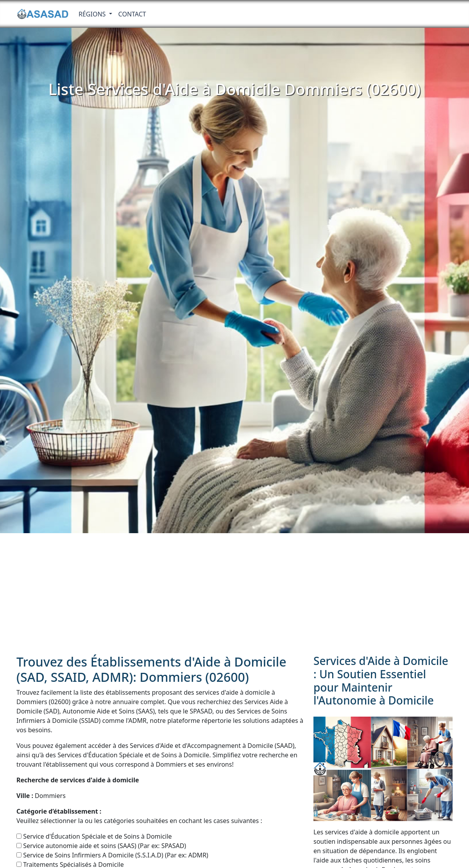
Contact (132, 14)
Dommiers (41, 796)
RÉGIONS (93, 14)
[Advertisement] (234, 592)
